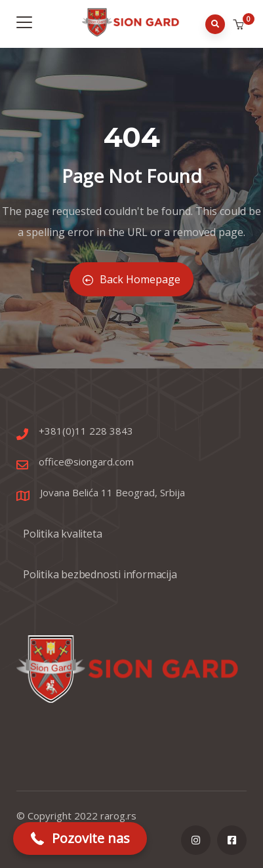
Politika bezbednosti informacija (100, 574)
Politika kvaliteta (62, 534)
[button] (240, 25)
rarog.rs (118, 816)
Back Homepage (131, 279)
